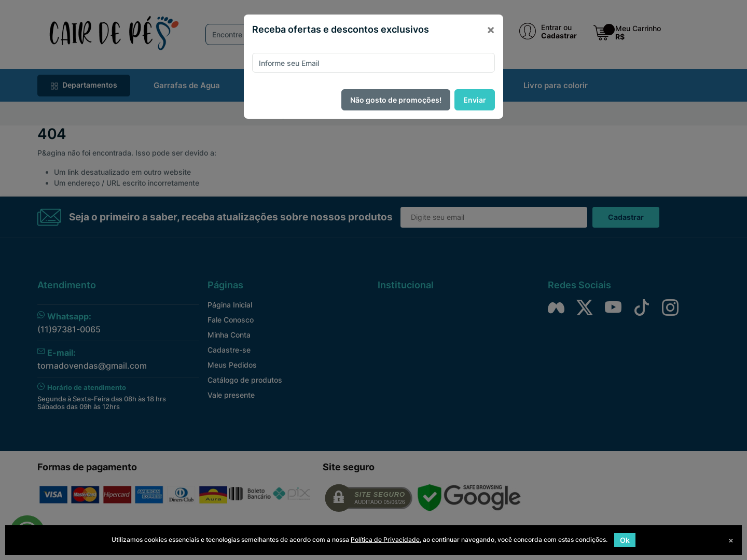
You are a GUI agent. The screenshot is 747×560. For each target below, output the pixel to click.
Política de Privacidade (385, 540)
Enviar (475, 100)
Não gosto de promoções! (396, 100)
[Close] (491, 30)
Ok (625, 540)
